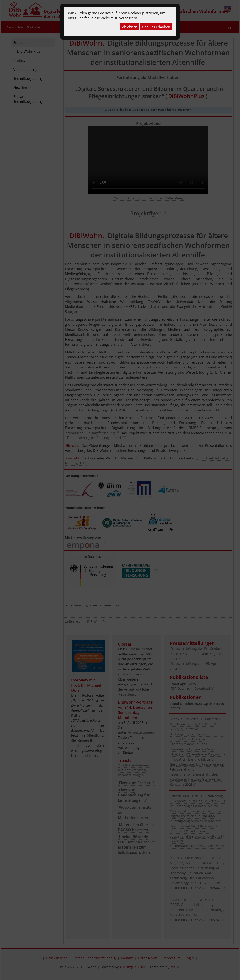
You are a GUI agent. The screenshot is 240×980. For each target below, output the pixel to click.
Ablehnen (130, 27)
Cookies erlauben (156, 27)
